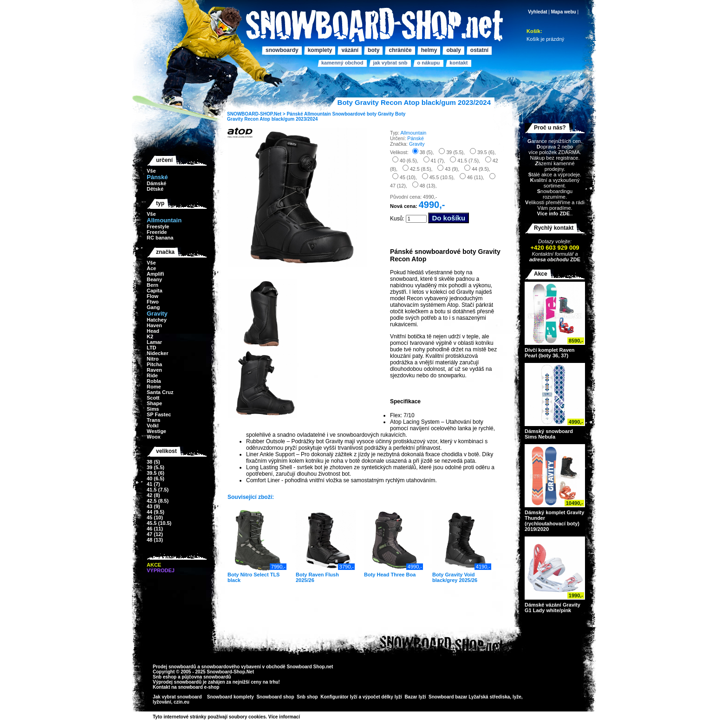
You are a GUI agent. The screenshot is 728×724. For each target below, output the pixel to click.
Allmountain (318, 114)
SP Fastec (159, 414)
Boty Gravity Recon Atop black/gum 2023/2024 (316, 116)
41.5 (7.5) (158, 490)
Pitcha (154, 364)
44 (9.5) (156, 512)
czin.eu (182, 702)
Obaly (453, 50)
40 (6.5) (156, 478)
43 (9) (153, 506)
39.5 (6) (156, 473)
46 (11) (155, 529)
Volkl (153, 426)
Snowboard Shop (305, 667)
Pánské (295, 114)
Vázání (350, 50)
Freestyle (158, 226)
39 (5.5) (156, 467)
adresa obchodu (549, 259)
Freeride (157, 232)
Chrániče (400, 50)
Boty (374, 50)
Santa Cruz (160, 392)
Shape (154, 403)
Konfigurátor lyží (339, 697)
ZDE (575, 259)
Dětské (155, 189)
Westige (156, 431)
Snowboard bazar (448, 697)
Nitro (153, 359)
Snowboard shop (275, 697)
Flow (153, 296)
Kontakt (458, 63)
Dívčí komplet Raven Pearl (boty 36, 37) (550, 353)
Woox (154, 437)
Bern (153, 285)
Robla (154, 381)
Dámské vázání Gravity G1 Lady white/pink (552, 608)
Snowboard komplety (231, 697)
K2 (150, 336)
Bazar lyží (415, 697)
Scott (153, 398)
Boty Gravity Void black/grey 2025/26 (455, 577)
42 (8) (153, 495)
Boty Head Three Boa (390, 575)
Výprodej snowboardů (177, 682)
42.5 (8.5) (158, 501)
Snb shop (307, 697)
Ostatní (479, 50)
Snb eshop (165, 677)
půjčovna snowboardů (206, 677)
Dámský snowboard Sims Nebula (549, 434)
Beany (154, 279)
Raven (154, 370)
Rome (154, 387)
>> (303, 717)
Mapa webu (564, 12)
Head (153, 331)
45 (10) (155, 517)
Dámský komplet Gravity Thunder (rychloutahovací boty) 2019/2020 (554, 521)
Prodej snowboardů (175, 667)
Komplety (320, 50)
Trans (153, 420)
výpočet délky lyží (382, 697)
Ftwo (153, 302)
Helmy (429, 50)
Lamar (154, 342)
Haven (154, 325)
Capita (155, 291)
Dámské (156, 183)
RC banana (160, 238)
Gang (153, 307)
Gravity (386, 114)
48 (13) (155, 540)
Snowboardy (282, 50)
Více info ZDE (553, 213)
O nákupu (428, 63)
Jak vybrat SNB (390, 63)
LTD (152, 348)
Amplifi (155, 274)
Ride (152, 375)
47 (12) (155, 534)
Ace (151, 268)
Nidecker (157, 353)
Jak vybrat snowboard (178, 697)
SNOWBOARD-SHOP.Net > (257, 114)
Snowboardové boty (354, 114)
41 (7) (153, 484)
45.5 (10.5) (159, 523)
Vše (151, 171)
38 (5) (153, 462)
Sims (153, 409)
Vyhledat (537, 12)
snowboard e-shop (198, 687)
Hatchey (157, 320)
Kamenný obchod (342, 63)
